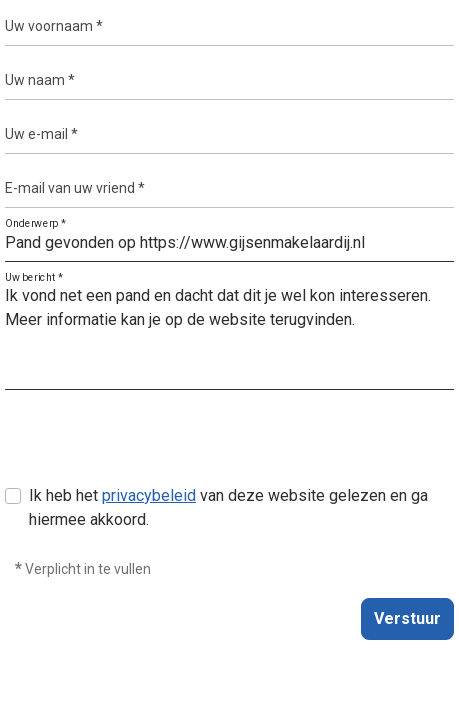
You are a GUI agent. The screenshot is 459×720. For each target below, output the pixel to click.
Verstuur (407, 618)
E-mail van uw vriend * (75, 188)
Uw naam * (40, 80)
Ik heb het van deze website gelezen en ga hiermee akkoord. (228, 507)
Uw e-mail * (41, 134)
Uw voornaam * (54, 26)
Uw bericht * (34, 278)
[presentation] (157, 445)
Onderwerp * (35, 224)
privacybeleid (149, 495)
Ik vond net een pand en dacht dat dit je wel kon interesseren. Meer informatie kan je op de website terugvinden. (229, 334)
